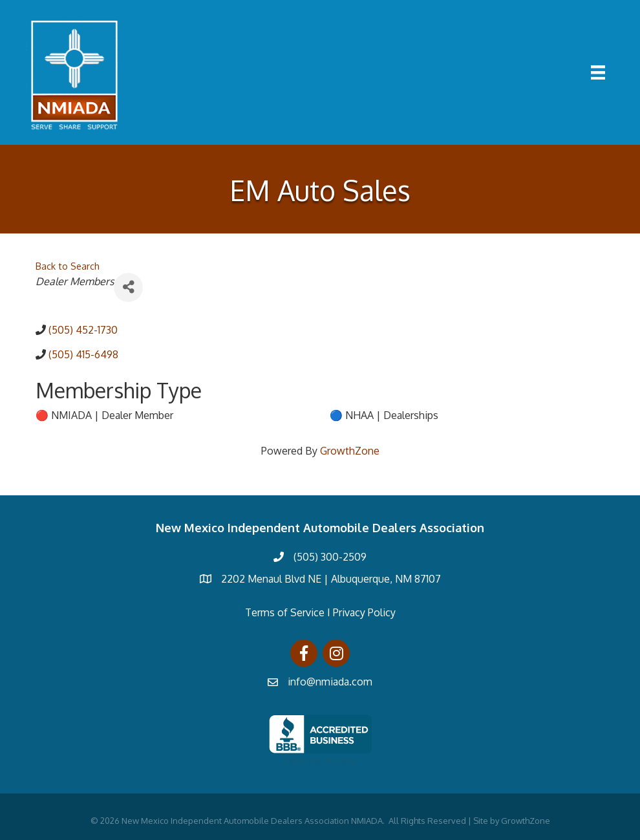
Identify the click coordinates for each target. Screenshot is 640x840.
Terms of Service (285, 612)
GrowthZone (350, 451)
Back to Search (68, 266)
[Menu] (598, 72)
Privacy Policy (364, 612)
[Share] (128, 287)
